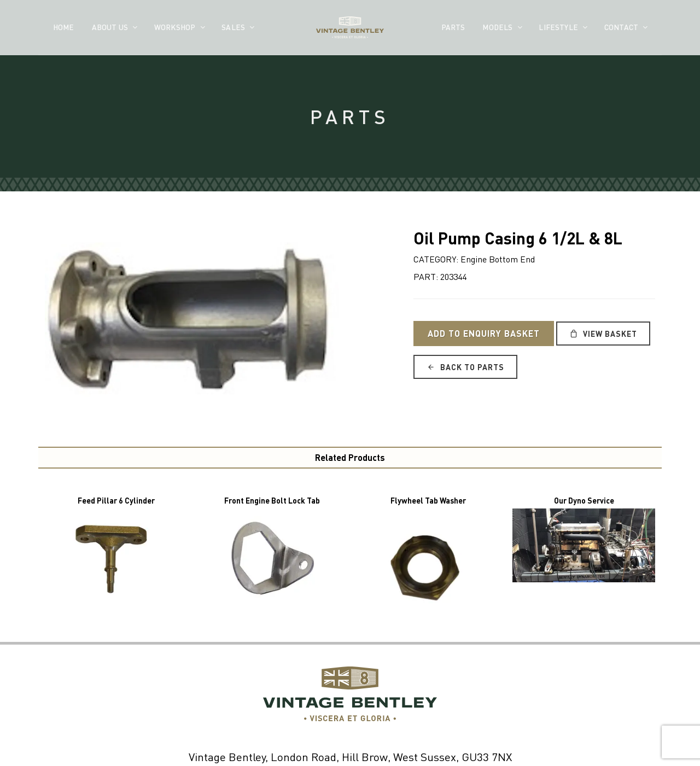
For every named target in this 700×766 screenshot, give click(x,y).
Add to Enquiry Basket (484, 333)
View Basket (603, 334)
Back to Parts (465, 367)
